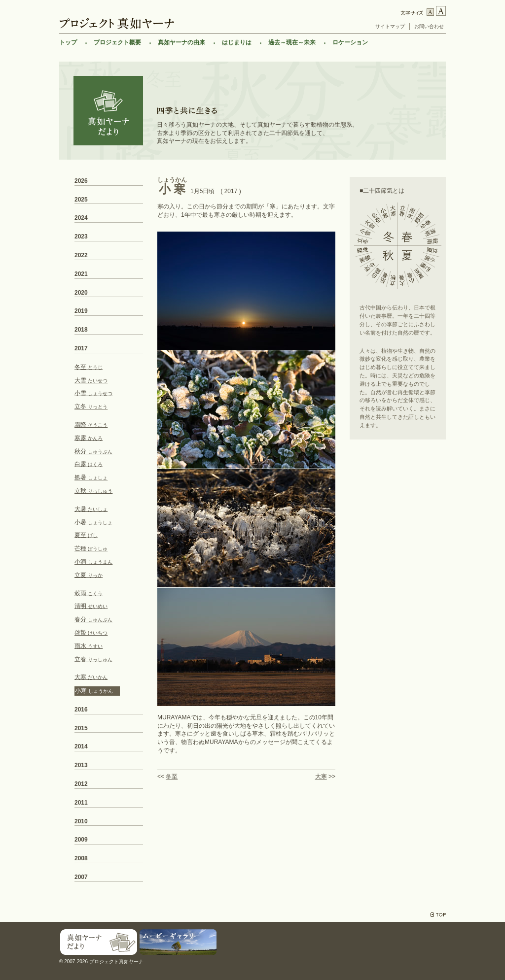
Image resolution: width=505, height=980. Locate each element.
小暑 (93, 522)
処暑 (91, 477)
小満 (93, 562)
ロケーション (350, 42)
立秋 (93, 491)
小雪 (93, 393)
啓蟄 (91, 633)
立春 (93, 659)
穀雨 (89, 593)
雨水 (89, 646)
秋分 (93, 451)
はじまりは (237, 42)
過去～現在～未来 (292, 42)
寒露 (89, 438)
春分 (93, 619)
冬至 (172, 777)
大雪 (91, 380)
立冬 (91, 406)
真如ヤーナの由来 (181, 42)
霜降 (91, 425)
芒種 (91, 548)
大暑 (91, 509)
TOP (438, 915)
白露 (89, 464)
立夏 (89, 575)
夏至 (86, 535)
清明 (91, 606)
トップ (68, 42)
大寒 (321, 777)
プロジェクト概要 (117, 42)
